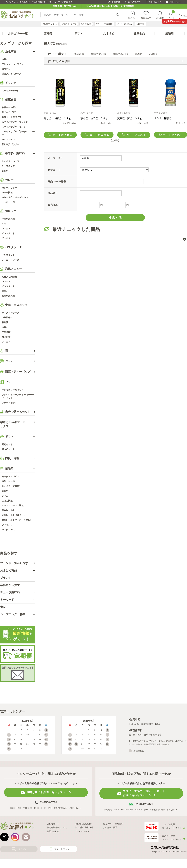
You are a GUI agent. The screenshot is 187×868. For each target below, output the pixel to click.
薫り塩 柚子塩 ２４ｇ (94, 118)
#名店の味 (86, 24)
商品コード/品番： (58, 182)
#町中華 (141, 24)
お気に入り (146, 18)
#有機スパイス (69, 24)
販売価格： (54, 205)
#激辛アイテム (50, 24)
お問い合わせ (175, 2)
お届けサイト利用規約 (113, 824)
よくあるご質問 (110, 827)
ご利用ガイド (155, 2)
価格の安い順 (98, 54)
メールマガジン (82, 831)
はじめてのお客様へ (84, 824)
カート (172, 15)
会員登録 (116, 2)
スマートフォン (62, 849)
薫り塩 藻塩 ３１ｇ (130, 118)
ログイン (132, 18)
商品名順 (79, 54)
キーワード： (55, 158)
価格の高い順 (120, 54)
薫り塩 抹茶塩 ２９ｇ (57, 118)
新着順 (139, 54)
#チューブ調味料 (104, 24)
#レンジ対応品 (125, 24)
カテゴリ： (54, 170)
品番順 (153, 54)
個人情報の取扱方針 (84, 827)
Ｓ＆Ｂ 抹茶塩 (163, 118)
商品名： (53, 193)
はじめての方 (134, 2)
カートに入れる (63, 135)
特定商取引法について (57, 827)
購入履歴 (160, 18)
